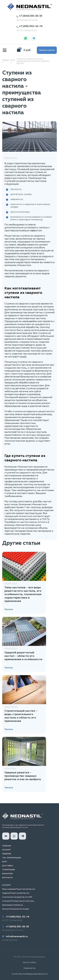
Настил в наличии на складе (16, 909)
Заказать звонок (47, 50)
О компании (9, 870)
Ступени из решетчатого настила (18, 901)
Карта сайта (29, 963)
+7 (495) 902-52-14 (29, 26)
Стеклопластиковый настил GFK (17, 897)
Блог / (13, 61)
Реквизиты (29, 968)
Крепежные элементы (13, 905)
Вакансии (7, 874)
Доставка (8, 866)
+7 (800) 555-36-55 (29, 16)
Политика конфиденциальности (30, 974)
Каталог (7, 850)
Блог (5, 862)
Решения (7, 854)
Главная (7, 846)
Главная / (6, 61)
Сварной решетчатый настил (16, 893)
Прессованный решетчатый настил (19, 889)
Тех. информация (11, 858)
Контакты (8, 878)
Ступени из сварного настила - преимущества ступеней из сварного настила (33, 61)
